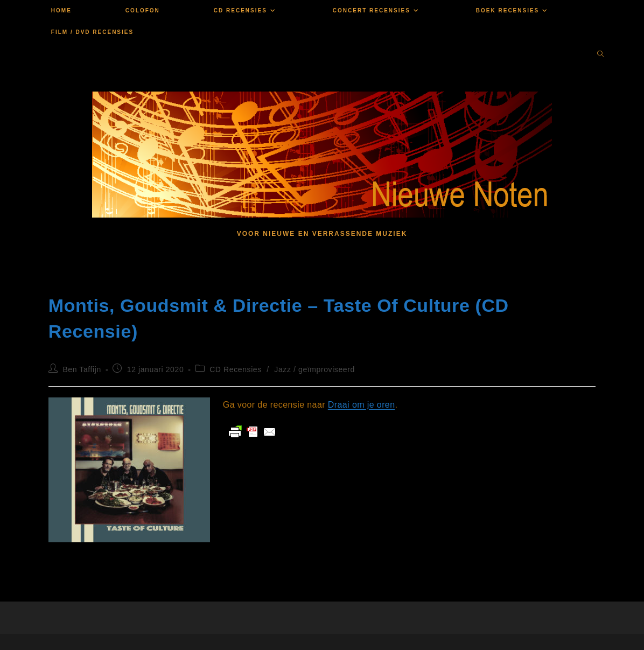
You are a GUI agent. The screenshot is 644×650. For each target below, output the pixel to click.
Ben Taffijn (82, 369)
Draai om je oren (362, 405)
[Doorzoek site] (600, 55)
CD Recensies (236, 369)
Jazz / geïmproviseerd (314, 369)
